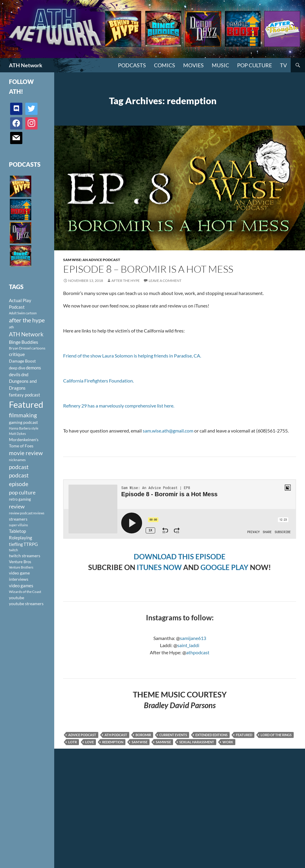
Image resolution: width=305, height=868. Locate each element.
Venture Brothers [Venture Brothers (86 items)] (21, 567)
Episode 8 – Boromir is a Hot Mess (148, 269)
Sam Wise (140, 742)
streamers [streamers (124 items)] (18, 519)
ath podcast (116, 735)
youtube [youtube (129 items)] (17, 598)
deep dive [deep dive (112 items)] (17, 368)
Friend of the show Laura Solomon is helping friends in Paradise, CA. (132, 356)
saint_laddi (188, 645)
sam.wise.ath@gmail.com (168, 431)
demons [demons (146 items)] (34, 368)
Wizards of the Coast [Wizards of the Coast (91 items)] (25, 592)
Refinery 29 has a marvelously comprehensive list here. (119, 406)
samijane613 (193, 638)
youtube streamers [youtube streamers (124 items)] (26, 604)
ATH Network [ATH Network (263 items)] (26, 334)
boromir (143, 735)
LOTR (73, 742)
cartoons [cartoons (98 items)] (38, 348)
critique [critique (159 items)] (17, 354)
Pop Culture (255, 65)
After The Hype (126, 281)
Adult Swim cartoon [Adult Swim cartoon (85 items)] (23, 313)
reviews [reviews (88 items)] (39, 513)
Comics (165, 65)
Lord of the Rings (276, 735)
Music (220, 65)
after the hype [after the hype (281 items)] (27, 320)
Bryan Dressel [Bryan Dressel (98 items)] (20, 348)
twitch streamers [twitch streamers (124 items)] (25, 556)
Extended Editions (211, 735)
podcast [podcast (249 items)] (19, 467)
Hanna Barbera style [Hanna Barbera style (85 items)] (24, 428)
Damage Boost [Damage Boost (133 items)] (22, 361)
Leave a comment (165, 281)
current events (173, 735)
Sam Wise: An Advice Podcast (92, 260)
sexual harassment (197, 742)
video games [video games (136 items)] (21, 586)
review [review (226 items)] (17, 506)
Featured (244, 735)
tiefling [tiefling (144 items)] (16, 544)
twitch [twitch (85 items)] (13, 550)
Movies (193, 65)
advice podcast (82, 735)
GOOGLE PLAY (224, 567)
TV (283, 65)
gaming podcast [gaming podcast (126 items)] (23, 422)
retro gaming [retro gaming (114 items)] (20, 499)
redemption (113, 742)
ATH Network (26, 65)
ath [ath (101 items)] (11, 327)
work (228, 742)
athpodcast (198, 652)
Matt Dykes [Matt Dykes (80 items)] (17, 434)
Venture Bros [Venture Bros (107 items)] (20, 562)
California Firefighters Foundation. (98, 381)
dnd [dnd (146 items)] (25, 374)
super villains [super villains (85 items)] (18, 525)
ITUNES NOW (159, 567)
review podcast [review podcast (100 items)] (21, 513)
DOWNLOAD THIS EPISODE (180, 556)
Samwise (163, 742)
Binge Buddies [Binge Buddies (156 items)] (24, 342)
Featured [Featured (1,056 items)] (26, 404)
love (90, 742)
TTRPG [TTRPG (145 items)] (31, 544)
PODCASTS (132, 65)
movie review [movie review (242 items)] (26, 453)
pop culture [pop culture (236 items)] (22, 492)
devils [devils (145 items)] (15, 374)
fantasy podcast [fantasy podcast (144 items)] (25, 395)
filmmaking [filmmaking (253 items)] (23, 415)
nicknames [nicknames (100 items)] (17, 460)
